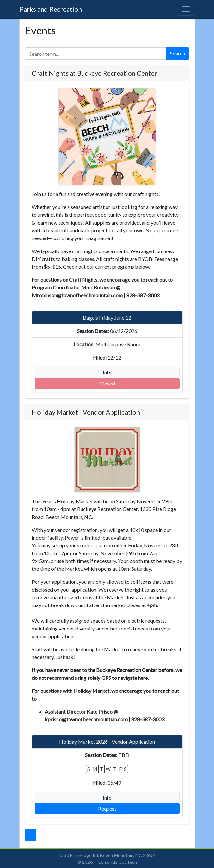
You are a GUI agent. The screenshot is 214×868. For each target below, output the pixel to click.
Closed (107, 383)
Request (107, 808)
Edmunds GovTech (118, 862)
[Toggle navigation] (186, 9)
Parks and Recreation (51, 9)
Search (178, 53)
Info (107, 372)
